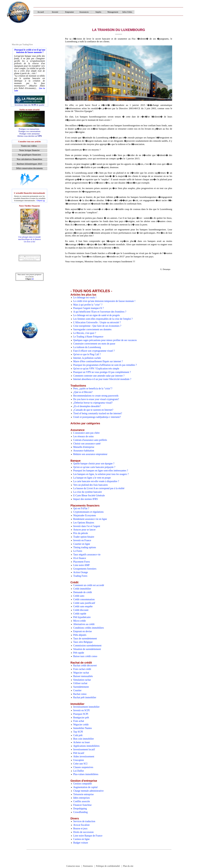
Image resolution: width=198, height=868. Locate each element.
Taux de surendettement (85, 639)
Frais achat (79, 721)
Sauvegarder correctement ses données (92, 329)
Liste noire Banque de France (88, 836)
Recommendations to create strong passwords (96, 396)
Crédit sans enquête (83, 606)
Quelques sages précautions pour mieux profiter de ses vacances (105, 340)
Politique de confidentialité (108, 866)
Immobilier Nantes (83, 728)
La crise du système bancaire (88, 492)
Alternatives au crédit (84, 624)
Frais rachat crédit (82, 669)
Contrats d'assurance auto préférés (90, 440)
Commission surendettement (87, 646)
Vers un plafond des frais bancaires (91, 485)
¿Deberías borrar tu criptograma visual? (93, 403)
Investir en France (82, 540)
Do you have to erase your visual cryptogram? (96, 399)
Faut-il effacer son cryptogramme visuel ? (94, 351)
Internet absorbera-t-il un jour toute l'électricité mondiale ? (102, 379)
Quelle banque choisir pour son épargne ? (94, 464)
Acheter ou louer (82, 742)
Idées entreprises (82, 798)
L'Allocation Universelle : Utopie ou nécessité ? (97, 322)
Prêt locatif (79, 753)
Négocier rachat (81, 673)
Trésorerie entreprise (84, 794)
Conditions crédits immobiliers (89, 628)
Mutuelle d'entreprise (84, 447)
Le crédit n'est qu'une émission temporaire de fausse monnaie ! (104, 301)
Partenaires (88, 866)
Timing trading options (85, 547)
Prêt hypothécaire (82, 617)
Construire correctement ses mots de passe (94, 344)
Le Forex (78, 551)
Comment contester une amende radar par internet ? (99, 376)
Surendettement (81, 687)
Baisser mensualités (83, 676)
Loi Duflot (79, 771)
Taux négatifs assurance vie (87, 555)
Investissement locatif (84, 749)
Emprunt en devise (83, 631)
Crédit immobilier (82, 589)
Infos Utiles (127, 12)
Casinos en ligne (81, 839)
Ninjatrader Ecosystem (85, 515)
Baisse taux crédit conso (85, 656)
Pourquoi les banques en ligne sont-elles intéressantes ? (101, 471)
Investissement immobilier (86, 707)
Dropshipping (80, 809)
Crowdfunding (81, 812)
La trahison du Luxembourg (87, 347)
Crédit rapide (80, 614)
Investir (55, 12)
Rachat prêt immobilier (85, 697)
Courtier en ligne (82, 544)
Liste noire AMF (82, 565)
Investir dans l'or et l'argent (87, 526)
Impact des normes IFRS (86, 499)
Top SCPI (78, 732)
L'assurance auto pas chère (86, 433)
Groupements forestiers (85, 569)
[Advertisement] (30, 179)
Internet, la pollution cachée (87, 358)
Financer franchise (82, 805)
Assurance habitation (84, 451)
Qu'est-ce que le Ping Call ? (87, 354)
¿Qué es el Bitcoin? (83, 392)
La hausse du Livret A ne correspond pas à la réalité (99, 488)
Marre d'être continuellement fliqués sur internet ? (98, 361)
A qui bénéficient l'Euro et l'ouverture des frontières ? (100, 312)
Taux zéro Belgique (83, 642)
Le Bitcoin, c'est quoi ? (85, 333)
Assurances (84, 12)
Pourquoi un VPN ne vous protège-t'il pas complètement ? (102, 372)
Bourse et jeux (80, 828)
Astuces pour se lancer (84, 530)
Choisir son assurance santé (87, 444)
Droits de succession (83, 832)
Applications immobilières (86, 746)
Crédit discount (81, 610)
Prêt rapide (79, 653)
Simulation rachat (82, 680)
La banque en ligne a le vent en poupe (92, 478)
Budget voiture (81, 843)
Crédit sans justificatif (84, 603)
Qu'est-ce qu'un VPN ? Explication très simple (96, 369)
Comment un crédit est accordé (89, 585)
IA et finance (80, 558)
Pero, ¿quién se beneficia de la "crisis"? (93, 389)
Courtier (77, 690)
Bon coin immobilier (84, 739)
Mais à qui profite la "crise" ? (88, 305)
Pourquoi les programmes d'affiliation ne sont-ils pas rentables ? (105, 365)
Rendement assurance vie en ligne (90, 519)
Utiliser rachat (80, 683)
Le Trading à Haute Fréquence (88, 337)
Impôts (98, 12)
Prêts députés (80, 635)
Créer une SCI (80, 764)
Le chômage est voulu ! (85, 298)
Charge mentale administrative (88, 791)
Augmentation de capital (85, 787)
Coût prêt (78, 735)
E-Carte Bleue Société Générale (89, 495)
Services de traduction (84, 821)
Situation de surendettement (87, 649)
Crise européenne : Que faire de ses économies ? (97, 326)
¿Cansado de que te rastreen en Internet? (93, 410)
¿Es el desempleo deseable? (87, 406)
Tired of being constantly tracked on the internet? (98, 413)
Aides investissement (84, 756)
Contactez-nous (73, 866)
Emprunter (69, 12)
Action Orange (81, 572)
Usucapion (79, 760)
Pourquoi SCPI (81, 714)
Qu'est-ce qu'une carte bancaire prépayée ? (94, 467)
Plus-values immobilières (86, 774)
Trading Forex (80, 576)
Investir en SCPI (81, 710)
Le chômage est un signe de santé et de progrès (97, 315)
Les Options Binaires (84, 523)
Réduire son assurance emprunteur (90, 454)
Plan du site (128, 866)
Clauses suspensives (83, 767)
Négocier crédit (81, 725)
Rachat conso (80, 694)
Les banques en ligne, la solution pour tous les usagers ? (101, 474)
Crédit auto (79, 596)
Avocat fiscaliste (81, 825)
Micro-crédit (80, 621)
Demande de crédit (83, 592)
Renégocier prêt (81, 718)
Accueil (41, 12)
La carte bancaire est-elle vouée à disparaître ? (96, 481)
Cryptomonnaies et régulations (88, 512)
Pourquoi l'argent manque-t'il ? (89, 308)
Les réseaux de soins (83, 436)
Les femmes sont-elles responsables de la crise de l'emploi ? (103, 319)
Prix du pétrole (81, 533)
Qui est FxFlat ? (81, 508)
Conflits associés (82, 801)
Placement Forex (82, 562)
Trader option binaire (84, 537)
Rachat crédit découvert (85, 665)
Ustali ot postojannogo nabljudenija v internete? (97, 417)
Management (113, 12)
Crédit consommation (84, 599)
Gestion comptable (83, 784)
